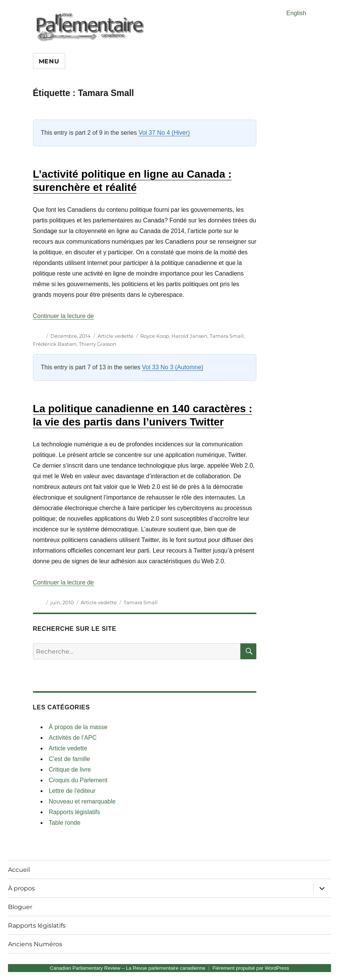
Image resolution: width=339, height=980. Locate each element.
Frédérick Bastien (55, 344)
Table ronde (65, 823)
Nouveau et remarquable (82, 801)
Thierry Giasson (98, 344)
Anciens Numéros (35, 944)
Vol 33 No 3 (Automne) (173, 367)
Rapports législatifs (75, 812)
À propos (21, 888)
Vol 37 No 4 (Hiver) (164, 133)
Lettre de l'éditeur (72, 791)
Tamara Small (227, 336)
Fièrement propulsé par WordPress (251, 968)
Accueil (19, 870)
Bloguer (20, 907)
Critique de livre (70, 770)
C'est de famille (70, 759)
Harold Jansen (189, 336)
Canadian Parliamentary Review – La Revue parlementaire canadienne (128, 968)
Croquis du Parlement (78, 780)
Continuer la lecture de (64, 316)
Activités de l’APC (73, 738)
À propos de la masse (78, 727)
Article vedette (115, 336)
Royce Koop (155, 336)
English (296, 13)
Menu (49, 61)
